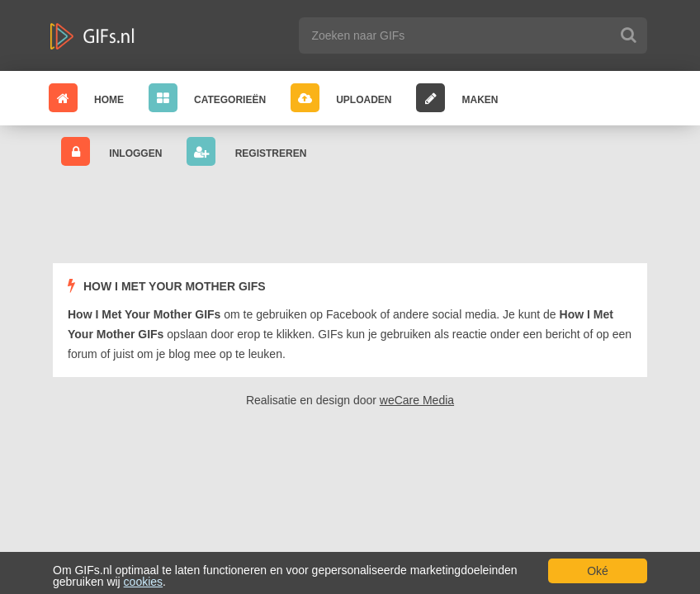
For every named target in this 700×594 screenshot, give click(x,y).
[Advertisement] (353, 215)
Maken (457, 98)
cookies (143, 582)
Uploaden (341, 98)
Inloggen (111, 151)
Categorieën (207, 98)
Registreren (246, 151)
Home (86, 98)
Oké (598, 571)
